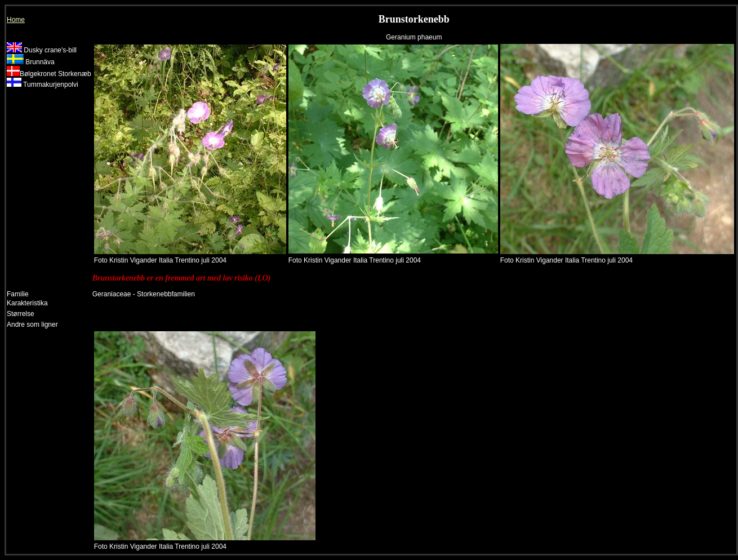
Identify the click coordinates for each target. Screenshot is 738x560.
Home (16, 20)
